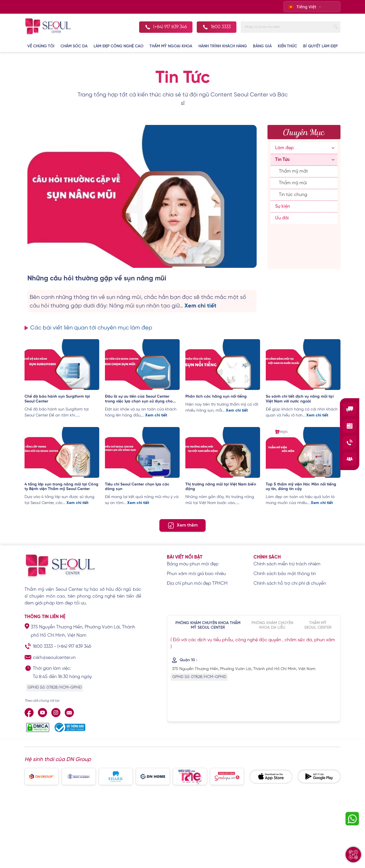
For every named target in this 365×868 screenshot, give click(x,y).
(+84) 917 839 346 (74, 647)
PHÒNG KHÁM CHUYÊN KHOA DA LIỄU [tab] (272, 626)
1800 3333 (43, 647)
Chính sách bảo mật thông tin (285, 574)
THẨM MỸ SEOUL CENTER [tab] (318, 626)
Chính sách (267, 558)
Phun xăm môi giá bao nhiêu (196, 574)
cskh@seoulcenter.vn (54, 658)
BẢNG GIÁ (262, 46)
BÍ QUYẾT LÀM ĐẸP (320, 46)
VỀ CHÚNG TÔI (41, 46)
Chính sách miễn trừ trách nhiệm (287, 564)
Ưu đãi (282, 218)
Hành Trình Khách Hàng (223, 46)
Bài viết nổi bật (185, 558)
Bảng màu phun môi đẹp (193, 564)
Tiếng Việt (302, 7)
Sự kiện (283, 206)
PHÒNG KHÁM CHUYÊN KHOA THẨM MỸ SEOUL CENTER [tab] (208, 626)
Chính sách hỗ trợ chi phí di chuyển (290, 584)
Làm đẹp (284, 148)
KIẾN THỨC (287, 46)
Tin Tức (283, 160)
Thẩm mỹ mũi (293, 183)
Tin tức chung (293, 195)
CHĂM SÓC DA (74, 46)
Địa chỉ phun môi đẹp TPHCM (197, 584)
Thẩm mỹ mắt (293, 171)
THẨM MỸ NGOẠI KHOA (171, 46)
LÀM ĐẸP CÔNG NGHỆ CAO (118, 46)
